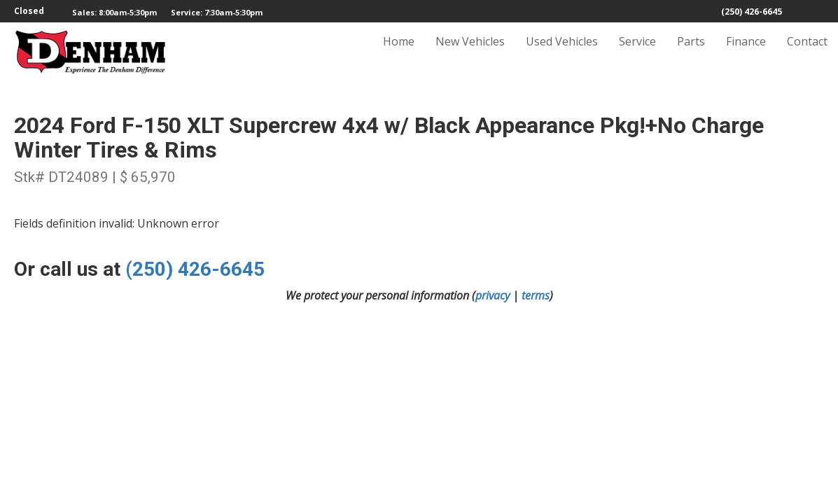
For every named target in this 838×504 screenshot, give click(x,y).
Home (399, 54)
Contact (807, 54)
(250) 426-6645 (752, 12)
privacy (493, 295)
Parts (691, 54)
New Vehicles (470, 54)
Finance (746, 54)
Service (637, 54)
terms (536, 295)
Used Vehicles (562, 54)
